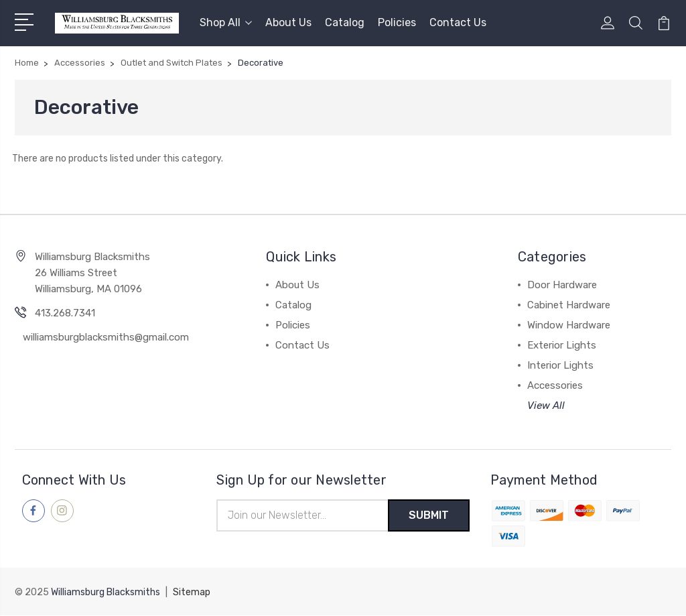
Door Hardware (562, 285)
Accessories (555, 385)
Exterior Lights (562, 345)
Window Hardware (569, 325)
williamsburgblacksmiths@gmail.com (106, 337)
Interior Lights (560, 365)
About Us (288, 22)
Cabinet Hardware (569, 305)
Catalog (345, 22)
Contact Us (458, 22)
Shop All (226, 22)
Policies (397, 22)
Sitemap (192, 593)
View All (546, 406)
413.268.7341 (65, 313)
